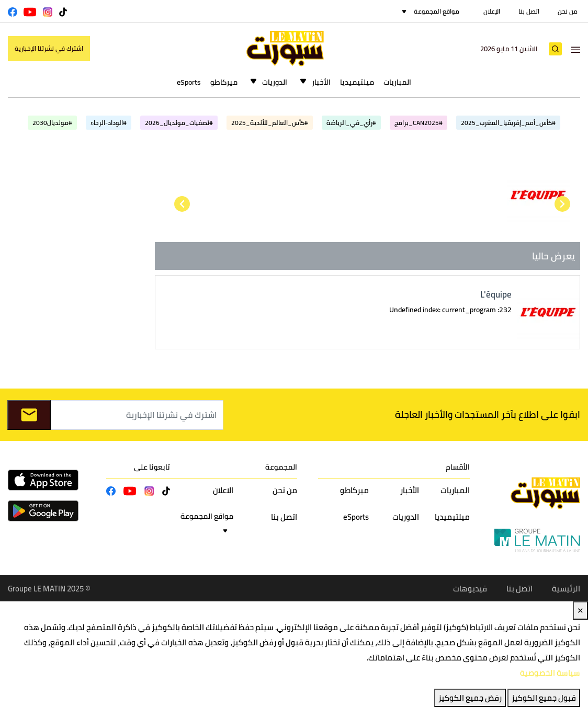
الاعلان (223, 490)
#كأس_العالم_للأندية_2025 (270, 123)
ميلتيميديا (357, 82)
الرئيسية (566, 589)
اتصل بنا (529, 11)
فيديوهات (470, 589)
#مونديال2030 (52, 123)
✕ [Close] (580, 611)
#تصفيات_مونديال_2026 (179, 123)
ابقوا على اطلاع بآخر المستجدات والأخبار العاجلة (488, 414)
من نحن (568, 11)
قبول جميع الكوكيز (544, 698)
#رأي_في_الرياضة (351, 123)
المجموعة (281, 467)
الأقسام (458, 467)
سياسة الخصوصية (550, 673)
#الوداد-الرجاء (109, 123)
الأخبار (321, 82)
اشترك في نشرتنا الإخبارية (49, 48)
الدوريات (275, 82)
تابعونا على (152, 467)
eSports (189, 82)
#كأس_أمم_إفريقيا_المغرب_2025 (508, 123)
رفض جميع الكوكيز (470, 698)
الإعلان (492, 11)
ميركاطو (224, 82)
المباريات (397, 82)
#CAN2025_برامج (419, 123)
